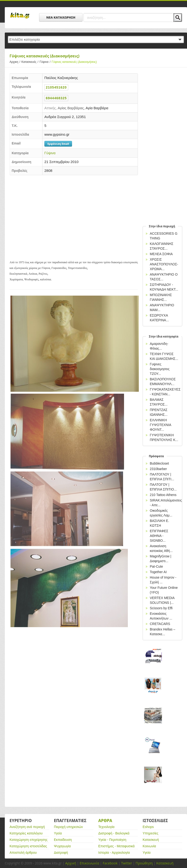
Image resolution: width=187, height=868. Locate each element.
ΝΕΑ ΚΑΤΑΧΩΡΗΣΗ (61, 17)
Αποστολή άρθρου (23, 853)
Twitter (127, 863)
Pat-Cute (156, 566)
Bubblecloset (159, 463)
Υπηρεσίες (151, 833)
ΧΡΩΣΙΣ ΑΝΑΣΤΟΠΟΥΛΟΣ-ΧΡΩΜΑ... (164, 264)
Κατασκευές (31, 62)
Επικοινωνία (89, 863)
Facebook (110, 863)
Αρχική (71, 863)
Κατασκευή (151, 840)
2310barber (158, 469)
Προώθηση (144, 863)
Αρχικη (16, 62)
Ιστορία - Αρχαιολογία (114, 853)
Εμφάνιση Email (58, 144)
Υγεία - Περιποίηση (112, 840)
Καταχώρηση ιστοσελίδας (28, 846)
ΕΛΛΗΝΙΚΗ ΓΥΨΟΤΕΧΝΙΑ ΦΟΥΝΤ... (160, 425)
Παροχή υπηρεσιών (68, 827)
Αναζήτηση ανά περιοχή (27, 827)
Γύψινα (46, 62)
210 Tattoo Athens (163, 495)
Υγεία (58, 833)
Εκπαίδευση (63, 840)
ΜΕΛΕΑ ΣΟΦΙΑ (161, 254)
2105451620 (56, 87)
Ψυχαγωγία (62, 846)
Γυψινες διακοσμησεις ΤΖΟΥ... (160, 369)
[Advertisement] (74, 213)
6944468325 (56, 98)
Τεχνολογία (106, 827)
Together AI (158, 572)
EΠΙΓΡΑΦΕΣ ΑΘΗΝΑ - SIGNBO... (159, 536)
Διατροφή (61, 853)
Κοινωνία (149, 846)
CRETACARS (160, 624)
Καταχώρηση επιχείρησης (29, 840)
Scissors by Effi (161, 608)
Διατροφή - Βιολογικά (114, 833)
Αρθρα (105, 821)
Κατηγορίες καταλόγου (26, 833)
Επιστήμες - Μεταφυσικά (116, 846)
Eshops (148, 827)
